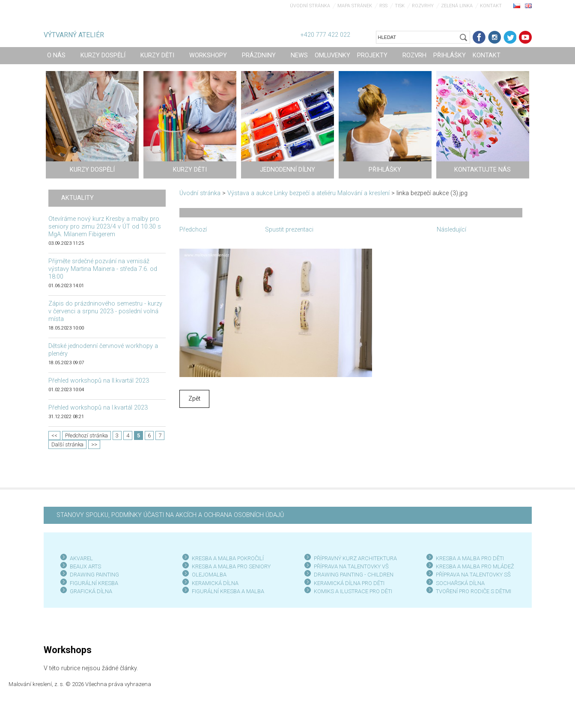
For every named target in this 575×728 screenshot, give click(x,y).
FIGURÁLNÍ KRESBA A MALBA (228, 591)
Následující (451, 230)
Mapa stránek (355, 6)
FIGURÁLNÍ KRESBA (94, 583)
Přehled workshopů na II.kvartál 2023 (99, 381)
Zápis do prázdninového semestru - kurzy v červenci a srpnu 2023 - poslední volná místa (105, 311)
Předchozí (193, 230)
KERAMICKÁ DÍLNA (215, 583)
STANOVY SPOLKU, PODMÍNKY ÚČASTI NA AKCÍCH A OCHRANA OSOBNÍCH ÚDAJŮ (170, 515)
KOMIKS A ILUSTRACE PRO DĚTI (353, 591)
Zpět (194, 399)
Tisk (400, 6)
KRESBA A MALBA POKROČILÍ (228, 558)
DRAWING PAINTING (94, 575)
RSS (383, 6)
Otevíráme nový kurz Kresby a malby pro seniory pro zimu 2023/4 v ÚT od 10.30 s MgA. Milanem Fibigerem (105, 227)
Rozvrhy (423, 6)
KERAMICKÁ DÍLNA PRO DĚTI (349, 583)
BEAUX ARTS (85, 566)
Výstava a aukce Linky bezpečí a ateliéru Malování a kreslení (308, 193)
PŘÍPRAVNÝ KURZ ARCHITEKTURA (355, 558)
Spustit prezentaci (289, 230)
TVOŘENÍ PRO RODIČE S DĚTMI (474, 591)
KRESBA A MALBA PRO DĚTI (470, 558)
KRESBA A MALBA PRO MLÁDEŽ (475, 566)
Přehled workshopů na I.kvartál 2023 (98, 408)
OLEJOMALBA (209, 575)
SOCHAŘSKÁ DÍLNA (460, 583)
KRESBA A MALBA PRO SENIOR (230, 566)
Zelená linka (457, 6)
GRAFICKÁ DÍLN (89, 591)
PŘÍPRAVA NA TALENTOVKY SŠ (473, 575)
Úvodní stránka (310, 6)
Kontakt (491, 6)
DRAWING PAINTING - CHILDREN (354, 575)
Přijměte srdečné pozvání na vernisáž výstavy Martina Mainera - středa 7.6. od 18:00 (103, 269)
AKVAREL (81, 558)
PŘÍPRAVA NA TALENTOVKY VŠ (351, 566)
